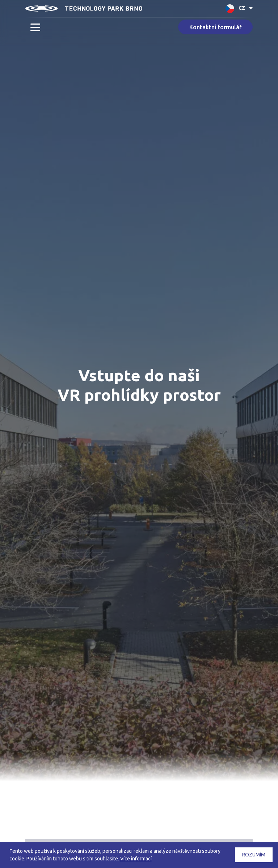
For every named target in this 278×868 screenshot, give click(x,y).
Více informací (136, 859)
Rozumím (254, 855)
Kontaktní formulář (215, 27)
